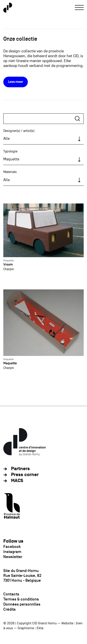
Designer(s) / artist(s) (19, 131)
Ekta (40, 628)
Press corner (25, 475)
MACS (17, 481)
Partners (20, 469)
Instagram (12, 552)
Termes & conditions (21, 599)
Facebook (12, 547)
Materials (10, 172)
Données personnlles (22, 604)
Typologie (10, 151)
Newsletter (13, 557)
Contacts (11, 594)
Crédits (9, 609)
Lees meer (16, 82)
